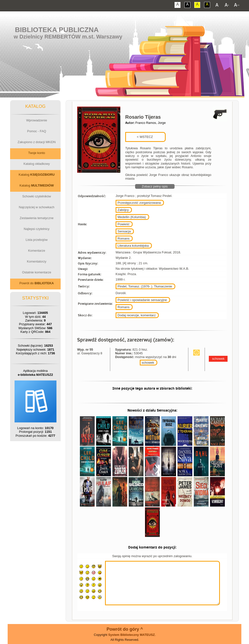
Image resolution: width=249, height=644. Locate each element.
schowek (148, 363)
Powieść (124, 224)
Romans (124, 238)
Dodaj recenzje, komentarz (137, 315)
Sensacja (124, 231)
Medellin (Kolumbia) (132, 217)
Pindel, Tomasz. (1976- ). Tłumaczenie (145, 286)
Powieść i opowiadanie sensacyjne (142, 300)
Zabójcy (123, 210)
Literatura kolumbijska (133, 246)
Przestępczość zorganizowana (139, 203)
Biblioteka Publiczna (57, 30)
